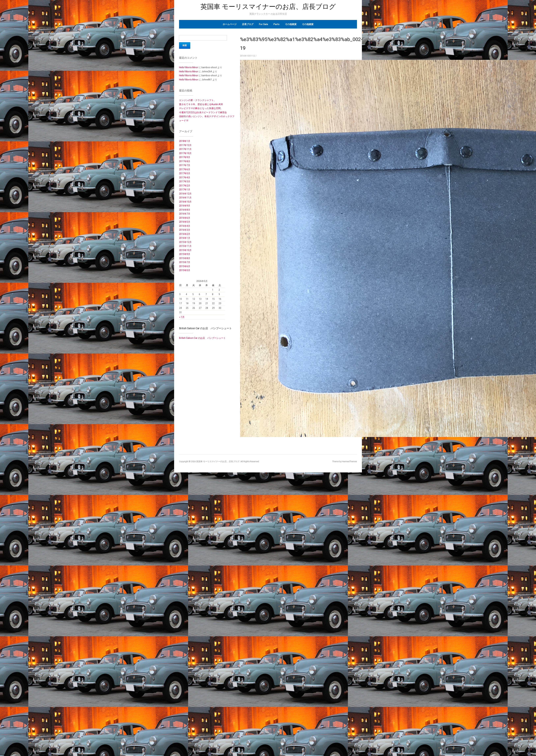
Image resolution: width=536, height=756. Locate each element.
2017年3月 (185, 181)
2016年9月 (185, 206)
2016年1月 (185, 238)
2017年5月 (185, 173)
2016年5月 (185, 222)
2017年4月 (185, 177)
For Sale (263, 24)
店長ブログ (248, 24)
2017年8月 (185, 161)
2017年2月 (185, 186)
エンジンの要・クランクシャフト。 (197, 100)
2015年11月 (185, 246)
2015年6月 (185, 266)
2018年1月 (185, 141)
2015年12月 (185, 242)
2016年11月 (185, 198)
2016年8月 (185, 210)
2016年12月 (185, 194)
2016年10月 (185, 202)
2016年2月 (185, 234)
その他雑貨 (291, 24)
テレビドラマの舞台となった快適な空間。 (201, 108)
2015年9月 (185, 254)
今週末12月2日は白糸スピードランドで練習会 (203, 112)
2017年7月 (185, 165)
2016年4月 (185, 226)
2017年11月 (185, 149)
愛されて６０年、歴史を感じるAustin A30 (201, 104)
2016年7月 (185, 214)
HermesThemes (349, 461)
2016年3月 (185, 230)
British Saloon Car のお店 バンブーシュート (205, 328)
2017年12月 (185, 145)
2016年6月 (185, 218)
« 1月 (182, 317)
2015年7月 (185, 262)
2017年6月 (185, 169)
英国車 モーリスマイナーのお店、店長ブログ (268, 7)
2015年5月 (185, 270)
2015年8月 (185, 258)
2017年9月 (185, 157)
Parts (276, 24)
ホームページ (230, 24)
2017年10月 (185, 153)
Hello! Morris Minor (189, 67)
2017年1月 (185, 189)
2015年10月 (185, 250)
